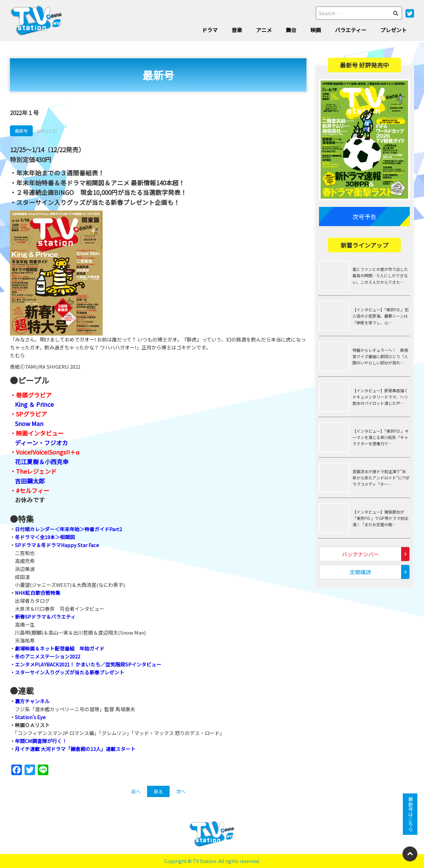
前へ (136, 791)
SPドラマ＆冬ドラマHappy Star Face (58, 545)
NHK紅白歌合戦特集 (38, 593)
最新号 (21, 131)
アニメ (264, 30)
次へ (181, 791)
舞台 (291, 30)
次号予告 (364, 217)
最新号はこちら (410, 814)
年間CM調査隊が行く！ (41, 741)
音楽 (237, 30)
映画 (316, 30)
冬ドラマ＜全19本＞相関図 (45, 537)
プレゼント (394, 30)
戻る (158, 791)
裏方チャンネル (32, 701)
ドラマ (210, 30)
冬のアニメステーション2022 (48, 656)
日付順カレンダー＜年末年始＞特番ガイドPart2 (68, 529)
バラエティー (351, 30)
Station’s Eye (30, 717)
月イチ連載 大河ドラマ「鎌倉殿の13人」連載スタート (75, 749)
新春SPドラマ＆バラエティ (45, 617)
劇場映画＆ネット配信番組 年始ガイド (60, 648)
